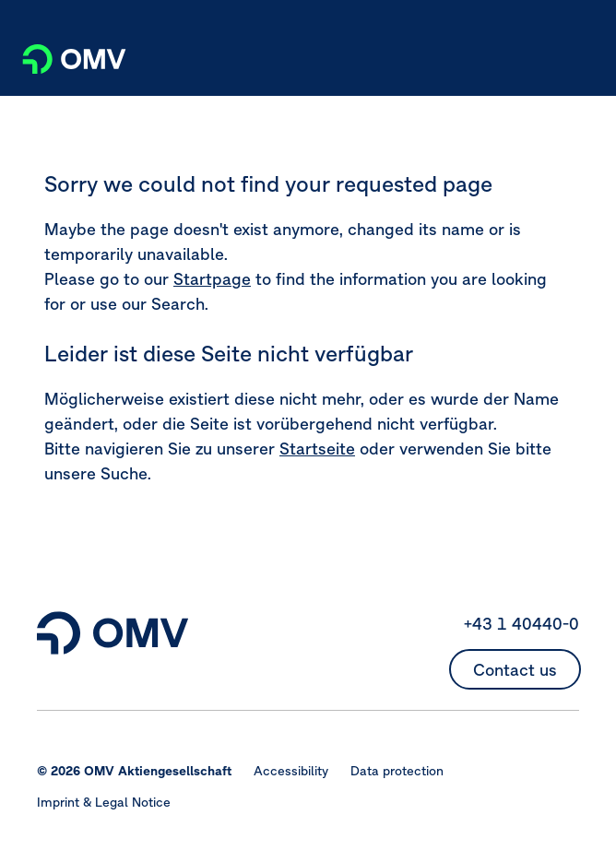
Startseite (317, 449)
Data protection (397, 771)
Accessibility (291, 771)
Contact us (515, 670)
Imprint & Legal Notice (104, 802)
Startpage (212, 279)
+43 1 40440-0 (521, 624)
